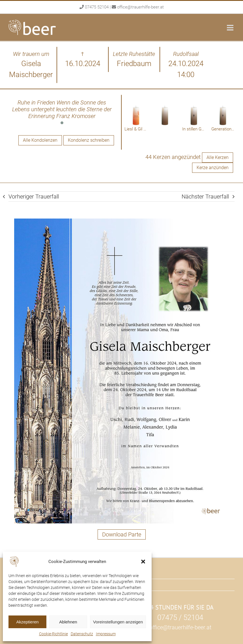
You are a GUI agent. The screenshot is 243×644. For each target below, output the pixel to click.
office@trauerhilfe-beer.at (140, 7)
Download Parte (122, 534)
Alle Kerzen (218, 157)
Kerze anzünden (213, 168)
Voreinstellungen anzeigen (118, 622)
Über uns (137, 585)
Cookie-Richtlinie (53, 634)
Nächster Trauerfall (205, 197)
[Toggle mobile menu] (231, 28)
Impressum (106, 634)
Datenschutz (82, 634)
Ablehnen (68, 622)
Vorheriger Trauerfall (34, 197)
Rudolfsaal (139, 573)
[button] (143, 562)
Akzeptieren (27, 622)
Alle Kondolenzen (40, 140)
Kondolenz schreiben (89, 140)
